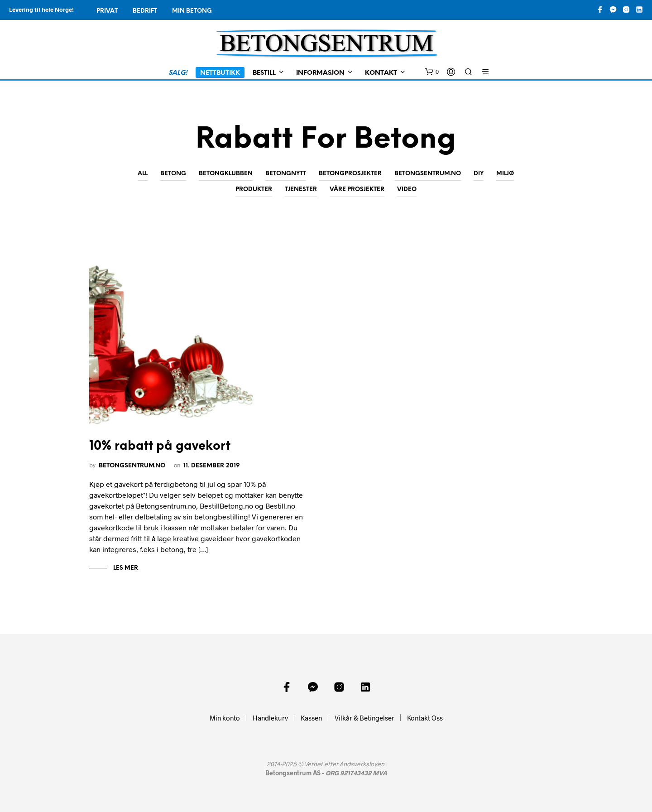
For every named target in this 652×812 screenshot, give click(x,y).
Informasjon (320, 73)
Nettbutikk (220, 73)
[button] (432, 72)
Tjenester (301, 190)
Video (407, 190)
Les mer (125, 568)
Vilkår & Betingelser (364, 718)
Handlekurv (270, 718)
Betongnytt (286, 174)
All (143, 174)
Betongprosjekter (350, 174)
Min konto (225, 718)
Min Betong (192, 11)
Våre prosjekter (357, 190)
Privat (107, 11)
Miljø (505, 174)
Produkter (254, 190)
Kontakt (381, 73)
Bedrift (145, 11)
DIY (479, 174)
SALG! (178, 73)
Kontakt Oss (425, 718)
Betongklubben (226, 174)
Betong (173, 174)
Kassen (311, 718)
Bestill (264, 73)
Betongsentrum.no (428, 174)
